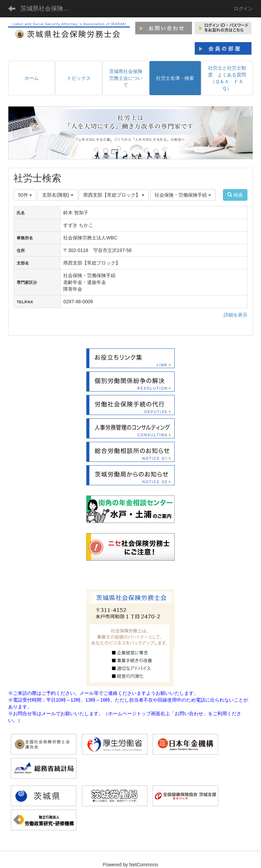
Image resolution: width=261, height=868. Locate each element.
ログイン (243, 8)
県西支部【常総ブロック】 (114, 195)
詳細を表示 (236, 315)
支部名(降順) (58, 195)
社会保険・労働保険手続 (183, 195)
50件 (25, 195)
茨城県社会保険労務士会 (49, 8)
